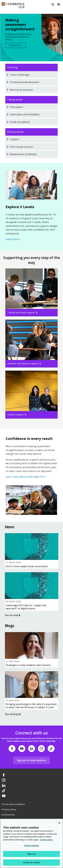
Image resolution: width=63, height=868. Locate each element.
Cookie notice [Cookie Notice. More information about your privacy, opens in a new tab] (46, 840)
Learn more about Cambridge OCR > (26, 477)
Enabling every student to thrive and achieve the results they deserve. (19, 37)
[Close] (59, 823)
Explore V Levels (20, 207)
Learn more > (13, 239)
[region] (31, 843)
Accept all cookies (32, 862)
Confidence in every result (29, 438)
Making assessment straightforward (19, 25)
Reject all (31, 854)
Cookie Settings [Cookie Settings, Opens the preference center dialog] (31, 845)
